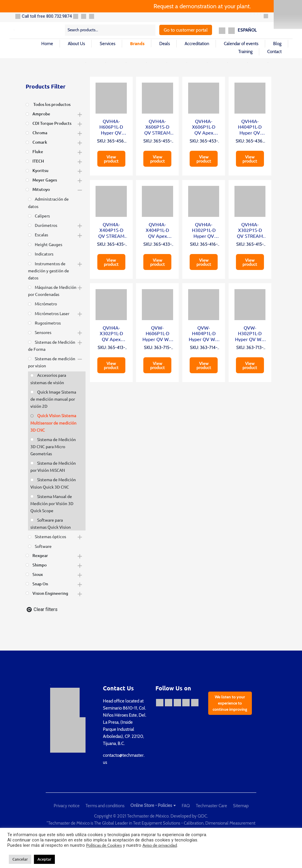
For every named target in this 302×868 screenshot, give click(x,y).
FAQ (186, 806)
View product (111, 159)
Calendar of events (241, 44)
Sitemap (241, 806)
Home (47, 44)
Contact (274, 52)
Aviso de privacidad (160, 845)
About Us (76, 44)
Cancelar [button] (20, 859)
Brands (137, 43)
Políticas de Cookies (104, 845)
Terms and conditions (105, 806)
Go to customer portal (186, 30)
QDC (202, 816)
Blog (277, 44)
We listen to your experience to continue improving (230, 703)
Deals (165, 44)
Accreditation (197, 44)
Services (107, 44)
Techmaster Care (211, 806)
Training (245, 52)
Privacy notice (67, 806)
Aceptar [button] (44, 859)
